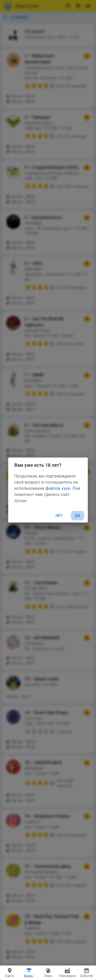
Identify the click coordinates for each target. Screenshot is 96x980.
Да (78, 516)
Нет (59, 516)
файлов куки (58, 488)
